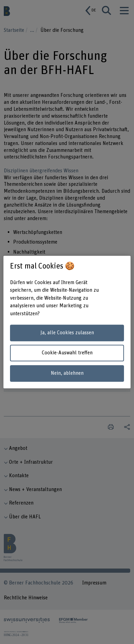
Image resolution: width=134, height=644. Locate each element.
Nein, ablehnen (67, 373)
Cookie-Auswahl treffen (67, 353)
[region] (67, 322)
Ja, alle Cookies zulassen (67, 333)
